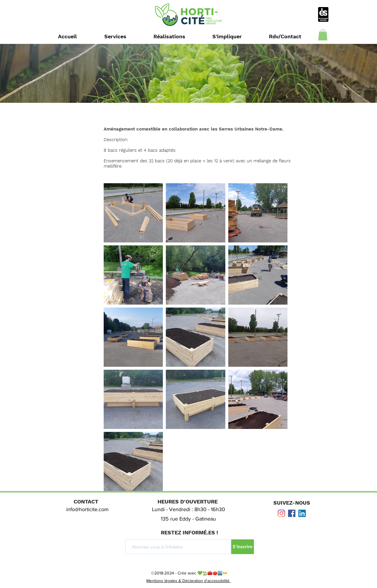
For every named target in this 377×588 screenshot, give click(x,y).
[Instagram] (281, 513)
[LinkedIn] (302, 513)
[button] (323, 35)
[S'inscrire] (243, 547)
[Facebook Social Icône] (292, 513)
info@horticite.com (87, 509)
